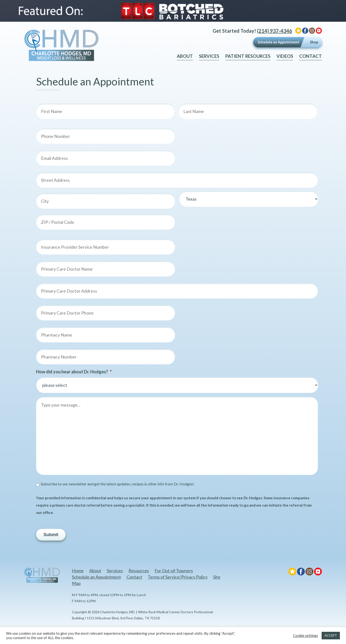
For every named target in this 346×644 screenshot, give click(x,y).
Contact (311, 56)
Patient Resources (248, 56)
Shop (314, 42)
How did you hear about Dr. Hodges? (74, 372)
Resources (139, 571)
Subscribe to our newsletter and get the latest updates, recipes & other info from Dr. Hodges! (117, 484)
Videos (285, 56)
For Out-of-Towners (174, 571)
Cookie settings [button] (306, 636)
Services (209, 56)
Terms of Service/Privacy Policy (178, 577)
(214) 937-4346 (275, 31)
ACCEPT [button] (331, 635)
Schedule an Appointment (279, 42)
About (185, 56)
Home (78, 571)
